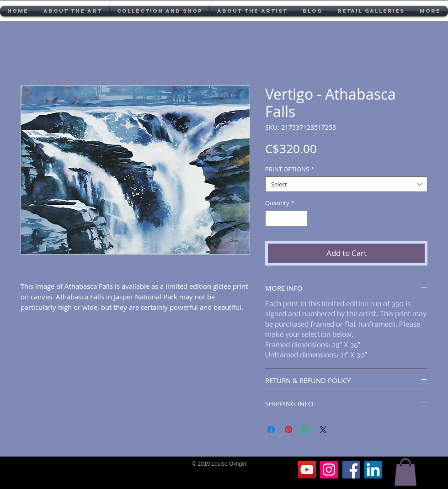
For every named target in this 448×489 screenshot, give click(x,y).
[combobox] (346, 184)
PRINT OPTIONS (290, 169)
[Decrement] (272, 218)
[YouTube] (307, 470)
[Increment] (301, 218)
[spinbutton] (286, 218)
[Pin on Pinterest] (288, 430)
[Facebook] (351, 470)
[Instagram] (329, 470)
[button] (405, 472)
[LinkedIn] (373, 470)
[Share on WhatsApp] (306, 430)
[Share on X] (323, 430)
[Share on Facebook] (271, 430)
